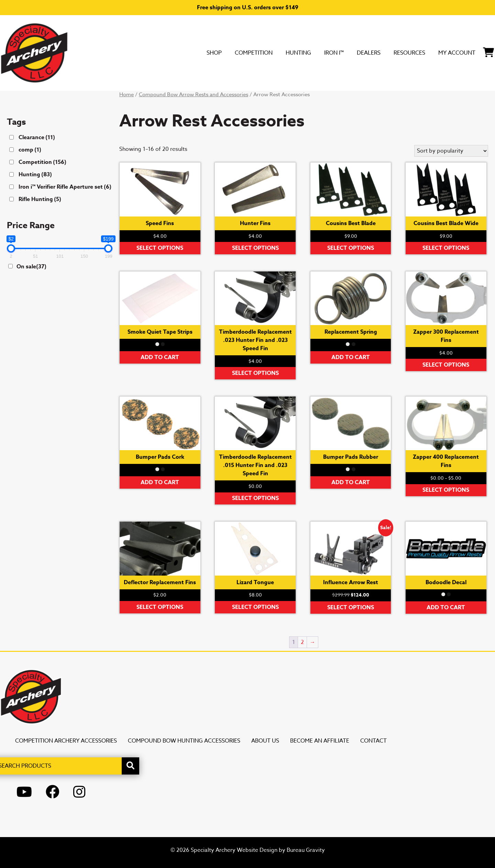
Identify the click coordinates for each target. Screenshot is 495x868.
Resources (386, 53)
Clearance (37, 137)
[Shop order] (451, 151)
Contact (373, 741)
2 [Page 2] (302, 642)
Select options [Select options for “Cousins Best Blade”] (351, 248)
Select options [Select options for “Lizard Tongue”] (255, 607)
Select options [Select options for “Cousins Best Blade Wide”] (446, 248)
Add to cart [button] (160, 357)
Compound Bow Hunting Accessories (184, 741)
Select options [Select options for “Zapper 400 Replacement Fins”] (446, 490)
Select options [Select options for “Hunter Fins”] (255, 248)
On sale (31, 267)
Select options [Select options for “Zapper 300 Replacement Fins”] (446, 365)
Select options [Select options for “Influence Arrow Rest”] (351, 608)
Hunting (252, 53)
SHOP (151, 53)
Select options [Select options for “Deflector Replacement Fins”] (160, 607)
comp (30, 150)
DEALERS (336, 53)
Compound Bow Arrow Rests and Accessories (194, 94)
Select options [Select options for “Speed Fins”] (160, 248)
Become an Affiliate (320, 741)
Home (126, 94)
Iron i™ (295, 53)
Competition (198, 53)
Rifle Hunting (40, 199)
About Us (265, 741)
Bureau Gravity (306, 850)
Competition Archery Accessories (66, 741)
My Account (444, 53)
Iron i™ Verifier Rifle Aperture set (65, 187)
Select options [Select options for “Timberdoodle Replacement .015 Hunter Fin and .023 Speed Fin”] (255, 498)
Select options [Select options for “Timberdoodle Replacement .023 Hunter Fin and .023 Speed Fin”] (255, 373)
